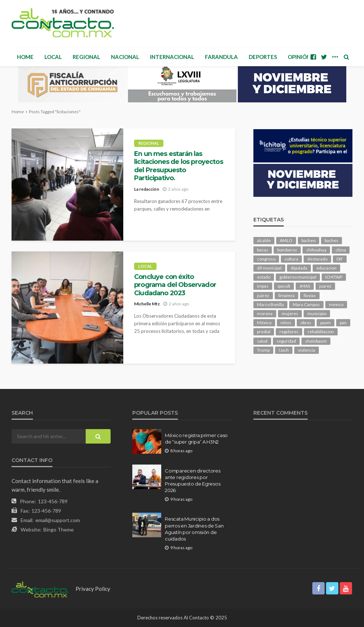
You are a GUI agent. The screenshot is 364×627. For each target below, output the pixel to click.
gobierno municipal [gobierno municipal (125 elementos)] (298, 277)
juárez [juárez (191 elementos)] (263, 295)
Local (53, 57)
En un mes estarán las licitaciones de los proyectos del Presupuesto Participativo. (179, 166)
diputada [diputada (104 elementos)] (299, 268)
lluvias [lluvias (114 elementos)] (310, 295)
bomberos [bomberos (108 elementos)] (287, 250)
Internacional (172, 57)
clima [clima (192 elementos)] (341, 250)
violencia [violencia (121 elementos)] (307, 350)
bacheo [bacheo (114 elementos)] (309, 240)
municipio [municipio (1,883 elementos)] (317, 313)
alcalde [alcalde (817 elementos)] (264, 240)
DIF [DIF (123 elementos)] (340, 259)
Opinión (299, 57)
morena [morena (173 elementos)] (265, 313)
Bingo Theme (59, 529)
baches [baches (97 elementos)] (331, 240)
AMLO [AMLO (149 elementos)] (286, 240)
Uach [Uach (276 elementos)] (284, 350)
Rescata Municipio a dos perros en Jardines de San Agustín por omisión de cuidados (194, 529)
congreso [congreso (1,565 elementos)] (266, 259)
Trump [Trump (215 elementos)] (263, 350)
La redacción (147, 189)
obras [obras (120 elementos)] (306, 323)
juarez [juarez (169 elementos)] (325, 286)
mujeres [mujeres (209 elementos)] (290, 313)
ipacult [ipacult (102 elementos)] (284, 286)
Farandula (221, 57)
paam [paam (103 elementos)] (326, 323)
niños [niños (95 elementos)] (286, 323)
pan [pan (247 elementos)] (343, 323)
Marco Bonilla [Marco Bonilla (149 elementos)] (270, 304)
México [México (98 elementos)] (264, 323)
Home (25, 57)
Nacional (125, 57)
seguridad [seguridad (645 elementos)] (286, 341)
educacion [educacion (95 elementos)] (326, 268)
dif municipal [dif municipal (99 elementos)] (269, 268)
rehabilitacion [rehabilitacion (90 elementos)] (321, 332)
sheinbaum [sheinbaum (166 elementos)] (316, 341)
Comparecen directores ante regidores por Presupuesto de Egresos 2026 (193, 481)
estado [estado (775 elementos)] (264, 277)
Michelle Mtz (147, 304)
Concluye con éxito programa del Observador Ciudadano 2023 (175, 285)
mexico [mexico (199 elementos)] (336, 304)
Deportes (263, 57)
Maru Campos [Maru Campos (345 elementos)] (306, 304)
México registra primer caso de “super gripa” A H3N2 (196, 439)
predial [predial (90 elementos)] (264, 332)
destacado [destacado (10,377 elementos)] (317, 259)
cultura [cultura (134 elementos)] (291, 259)
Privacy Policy (93, 589)
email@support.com (58, 520)
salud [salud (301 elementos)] (262, 341)
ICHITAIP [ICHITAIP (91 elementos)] (334, 277)
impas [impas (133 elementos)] (263, 286)
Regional (86, 57)
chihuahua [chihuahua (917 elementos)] (316, 250)
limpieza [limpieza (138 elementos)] (286, 295)
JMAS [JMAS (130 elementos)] (305, 286)
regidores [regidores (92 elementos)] (289, 332)
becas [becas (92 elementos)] (263, 250)
